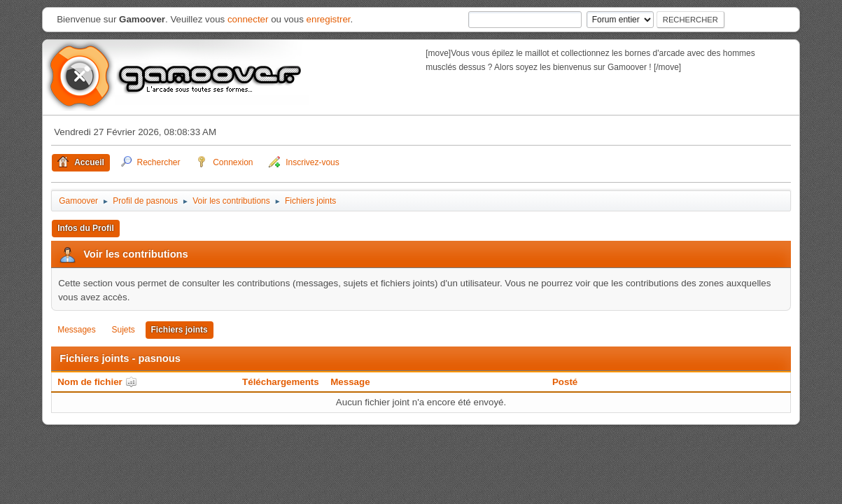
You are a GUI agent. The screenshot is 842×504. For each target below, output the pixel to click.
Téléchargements (281, 382)
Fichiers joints (180, 330)
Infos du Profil (86, 228)
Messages (77, 330)
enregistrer (329, 19)
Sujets (123, 330)
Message (350, 382)
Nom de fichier (97, 382)
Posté (565, 382)
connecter (248, 19)
